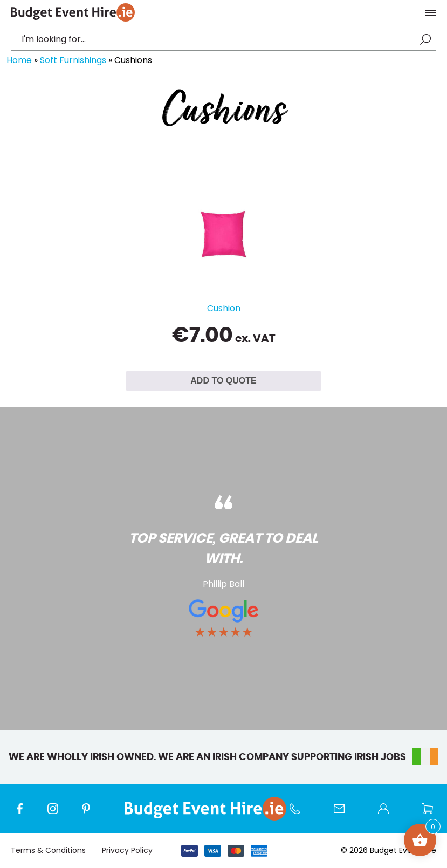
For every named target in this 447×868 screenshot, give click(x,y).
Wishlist (433, 814)
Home (19, 60)
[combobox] (218, 39)
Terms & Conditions (48, 850)
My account (389, 814)
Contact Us (345, 814)
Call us (300, 814)
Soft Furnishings (73, 60)
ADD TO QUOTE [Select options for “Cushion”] (223, 381)
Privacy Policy (127, 850)
